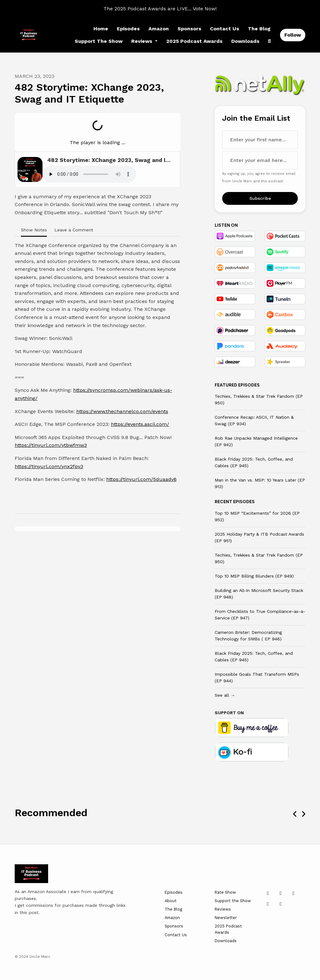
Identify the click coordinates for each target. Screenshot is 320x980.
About (171, 901)
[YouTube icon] (293, 893)
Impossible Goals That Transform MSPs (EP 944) (257, 677)
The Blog (259, 29)
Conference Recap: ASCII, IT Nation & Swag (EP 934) (254, 420)
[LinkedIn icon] (268, 893)
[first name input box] (260, 140)
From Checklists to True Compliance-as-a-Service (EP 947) (260, 615)
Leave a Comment (74, 230)
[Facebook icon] (268, 904)
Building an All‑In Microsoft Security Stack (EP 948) (259, 594)
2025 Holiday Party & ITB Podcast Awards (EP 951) (259, 537)
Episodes (128, 29)
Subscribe (260, 198)
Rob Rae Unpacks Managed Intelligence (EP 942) (256, 441)
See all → (225, 695)
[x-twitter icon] (281, 893)
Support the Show (99, 41)
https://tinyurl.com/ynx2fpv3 (49, 466)
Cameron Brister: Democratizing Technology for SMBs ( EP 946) (248, 636)
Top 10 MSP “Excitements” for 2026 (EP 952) (257, 516)
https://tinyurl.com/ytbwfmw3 (51, 445)
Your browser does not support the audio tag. (89, 174)
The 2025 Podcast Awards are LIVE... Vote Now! (160, 9)
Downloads (245, 41)
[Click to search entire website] (269, 41)
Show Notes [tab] (34, 230)
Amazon (159, 29)
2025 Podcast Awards (194, 41)
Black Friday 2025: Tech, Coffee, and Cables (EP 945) (254, 462)
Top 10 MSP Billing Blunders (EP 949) (254, 576)
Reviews (142, 41)
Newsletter (226, 918)
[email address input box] (260, 160)
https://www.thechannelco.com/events (122, 411)
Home (101, 29)
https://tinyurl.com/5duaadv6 (141, 479)
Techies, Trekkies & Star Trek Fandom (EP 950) (259, 399)
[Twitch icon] (281, 904)
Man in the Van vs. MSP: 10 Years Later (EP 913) (260, 483)
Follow (293, 35)
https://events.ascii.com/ (140, 424)
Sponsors (189, 29)
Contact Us (225, 29)
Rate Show (225, 892)
